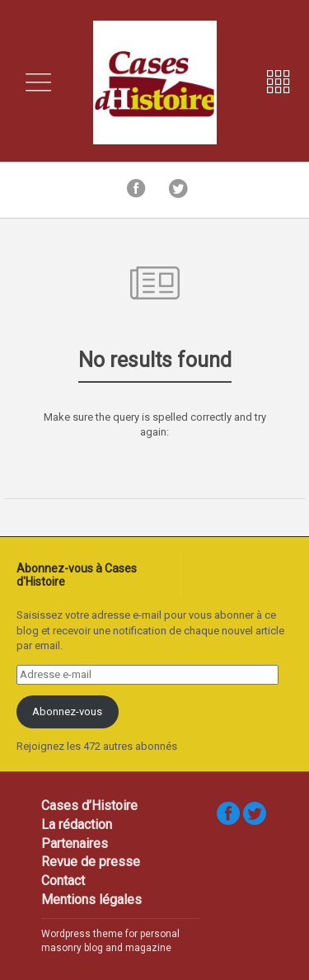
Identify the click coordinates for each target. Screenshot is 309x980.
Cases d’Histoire (89, 806)
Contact (63, 881)
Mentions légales (91, 900)
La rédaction (77, 825)
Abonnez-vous (67, 711)
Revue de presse (91, 862)
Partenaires (75, 843)
